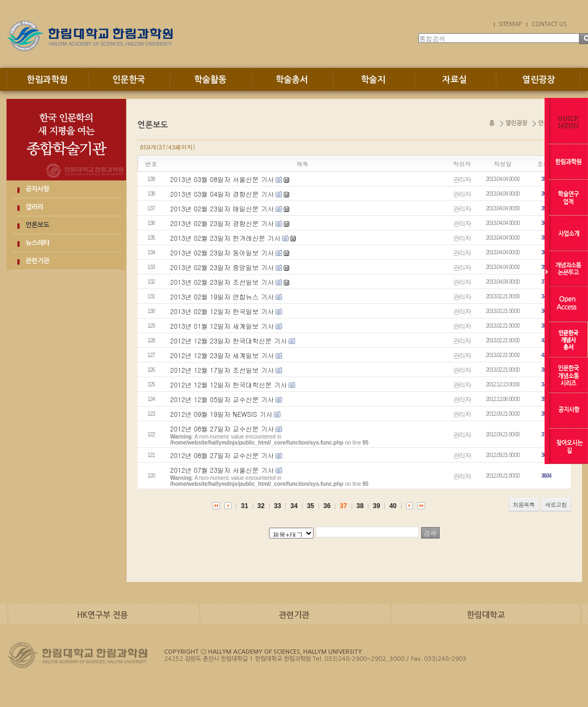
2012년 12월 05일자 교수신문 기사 (222, 399)
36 (327, 506)
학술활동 (210, 80)
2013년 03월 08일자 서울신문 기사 (222, 179)
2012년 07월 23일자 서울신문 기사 (222, 470)
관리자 (462, 179)
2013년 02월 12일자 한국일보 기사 (222, 311)
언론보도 (37, 225)
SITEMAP (510, 24)
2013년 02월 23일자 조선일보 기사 (222, 282)
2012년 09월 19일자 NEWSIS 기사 (221, 414)
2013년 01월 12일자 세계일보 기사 (222, 326)
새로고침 (556, 505)
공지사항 (37, 189)
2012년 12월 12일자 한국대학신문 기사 (229, 384)
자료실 (455, 80)
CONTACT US (549, 24)
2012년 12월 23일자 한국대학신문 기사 (229, 340)
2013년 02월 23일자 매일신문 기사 (222, 208)
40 (393, 506)
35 (311, 506)
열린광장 (539, 80)
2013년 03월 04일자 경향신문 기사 (222, 194)
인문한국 (129, 80)
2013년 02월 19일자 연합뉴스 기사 (222, 296)
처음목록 (524, 505)
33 (277, 506)
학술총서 (292, 80)
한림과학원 (47, 80)
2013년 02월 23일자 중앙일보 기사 (222, 267)
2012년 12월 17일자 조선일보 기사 (222, 370)
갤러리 (35, 207)
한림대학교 (486, 615)
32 (261, 506)
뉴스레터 (37, 243)
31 (244, 506)
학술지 (373, 80)
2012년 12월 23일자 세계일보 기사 (222, 355)
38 (360, 506)
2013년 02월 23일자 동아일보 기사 (222, 252)
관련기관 (37, 261)
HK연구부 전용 (102, 615)
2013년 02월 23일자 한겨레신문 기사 (225, 238)
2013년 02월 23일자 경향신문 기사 (222, 223)
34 (294, 506)
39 (376, 506)
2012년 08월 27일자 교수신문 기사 (222, 428)
